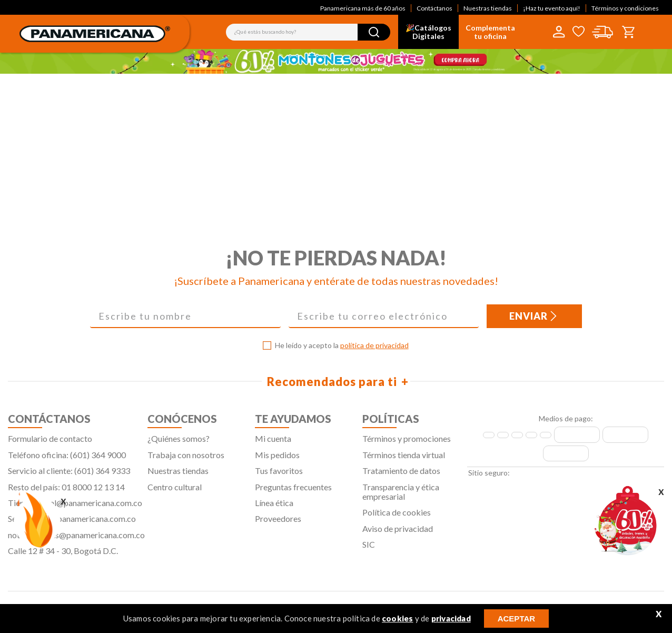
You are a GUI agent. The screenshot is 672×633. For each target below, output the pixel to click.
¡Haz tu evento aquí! (552, 8)
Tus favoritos (279, 476)
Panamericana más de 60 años (363, 8)
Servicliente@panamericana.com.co (72, 524)
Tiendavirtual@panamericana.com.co (75, 507)
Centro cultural (175, 492)
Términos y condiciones (625, 8)
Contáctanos (434, 8)
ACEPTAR (516, 619)
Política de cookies (397, 517)
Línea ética (274, 507)
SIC (369, 550)
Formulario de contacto (50, 444)
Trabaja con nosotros (186, 459)
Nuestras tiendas (488, 8)
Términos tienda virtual (404, 459)
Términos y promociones (407, 444)
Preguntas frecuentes (293, 492)
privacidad (451, 618)
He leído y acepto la (342, 351)
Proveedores (278, 524)
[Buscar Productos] (374, 32)
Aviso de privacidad (398, 533)
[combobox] (308, 32)
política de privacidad (374, 350)
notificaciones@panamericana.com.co (76, 540)
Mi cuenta (273, 444)
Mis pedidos (277, 459)
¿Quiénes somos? (179, 444)
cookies (397, 618)
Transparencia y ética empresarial (401, 496)
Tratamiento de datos (401, 476)
